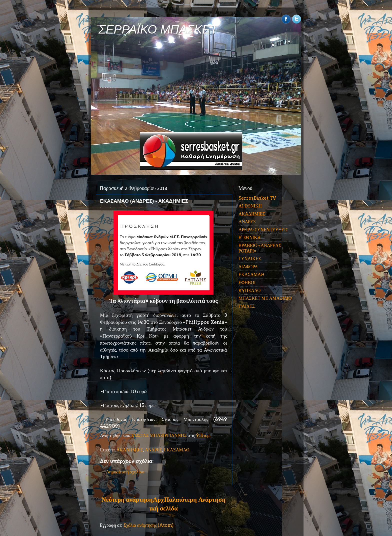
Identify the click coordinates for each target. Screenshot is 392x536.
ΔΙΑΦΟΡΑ (248, 267)
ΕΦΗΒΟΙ (247, 282)
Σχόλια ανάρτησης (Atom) (148, 525)
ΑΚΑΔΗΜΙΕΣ (130, 450)
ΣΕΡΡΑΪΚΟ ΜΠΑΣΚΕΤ (158, 29)
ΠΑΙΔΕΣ (247, 306)
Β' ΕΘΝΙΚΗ (249, 237)
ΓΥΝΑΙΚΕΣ (250, 259)
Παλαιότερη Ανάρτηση (195, 499)
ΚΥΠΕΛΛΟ (249, 290)
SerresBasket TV (257, 198)
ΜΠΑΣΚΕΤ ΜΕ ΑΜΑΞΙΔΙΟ (265, 298)
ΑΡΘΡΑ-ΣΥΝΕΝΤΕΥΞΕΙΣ (263, 230)
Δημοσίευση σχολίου (125, 472)
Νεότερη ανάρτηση (127, 499)
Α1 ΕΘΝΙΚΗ (250, 206)
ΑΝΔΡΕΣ (154, 450)
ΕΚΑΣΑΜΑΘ (177, 450)
